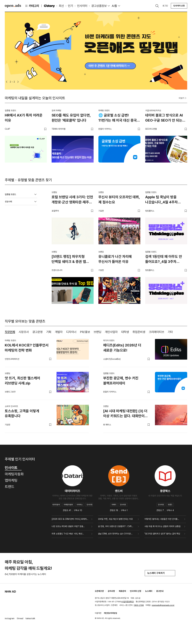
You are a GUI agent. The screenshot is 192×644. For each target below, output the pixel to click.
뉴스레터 (149, 591)
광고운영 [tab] (37, 332)
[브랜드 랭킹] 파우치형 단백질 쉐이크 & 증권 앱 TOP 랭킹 (69, 260)
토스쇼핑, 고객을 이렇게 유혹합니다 (22, 414)
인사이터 (82, 6)
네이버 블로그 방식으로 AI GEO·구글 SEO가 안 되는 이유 (164, 118)
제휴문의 (122, 591)
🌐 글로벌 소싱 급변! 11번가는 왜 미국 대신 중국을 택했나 (119, 118)
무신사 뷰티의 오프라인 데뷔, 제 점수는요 (119, 200)
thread (20, 618)
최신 (61, 6)
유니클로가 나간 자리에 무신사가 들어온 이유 (115, 259)
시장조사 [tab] (24, 332)
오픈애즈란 (99, 591)
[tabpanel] (96, 383)
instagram (10, 618)
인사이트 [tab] (13, 468)
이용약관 (98, 613)
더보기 (183, 98)
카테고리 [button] (32, 6)
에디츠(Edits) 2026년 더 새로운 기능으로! (122, 348)
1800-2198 (139, 605)
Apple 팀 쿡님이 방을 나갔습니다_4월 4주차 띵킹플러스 (161, 200)
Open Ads (13, 6)
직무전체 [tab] (10, 332)
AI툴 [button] (114, 6)
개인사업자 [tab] (111, 332)
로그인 (165, 6)
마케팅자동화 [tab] (14, 474)
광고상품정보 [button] (99, 6)
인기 (70, 6)
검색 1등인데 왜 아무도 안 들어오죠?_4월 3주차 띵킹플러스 (164, 260)
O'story (49, 6)
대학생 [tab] (125, 332)
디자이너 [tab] (71, 332)
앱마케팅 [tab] (11, 480)
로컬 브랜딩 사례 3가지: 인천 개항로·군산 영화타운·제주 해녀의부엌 (72, 200)
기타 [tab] (170, 332)
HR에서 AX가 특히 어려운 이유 (24, 118)
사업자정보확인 (128, 602)
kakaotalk (30, 618)
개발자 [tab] (59, 332)
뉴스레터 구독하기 (160, 573)
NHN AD (10, 592)
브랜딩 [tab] (97, 332)
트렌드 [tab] (10, 487)
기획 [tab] (49, 332)
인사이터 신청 (179, 6)
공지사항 (111, 591)
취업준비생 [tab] (139, 332)
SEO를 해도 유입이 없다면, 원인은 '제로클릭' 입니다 (71, 118)
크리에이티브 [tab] (156, 332)
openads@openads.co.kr (163, 605)
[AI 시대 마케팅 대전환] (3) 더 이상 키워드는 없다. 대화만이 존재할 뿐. (125, 414)
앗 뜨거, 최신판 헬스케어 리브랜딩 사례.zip (22, 381)
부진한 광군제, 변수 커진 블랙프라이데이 (121, 381)
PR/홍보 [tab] (85, 332)
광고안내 (160, 591)
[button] (7, 82)
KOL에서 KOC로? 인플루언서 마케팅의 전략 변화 (27, 348)
